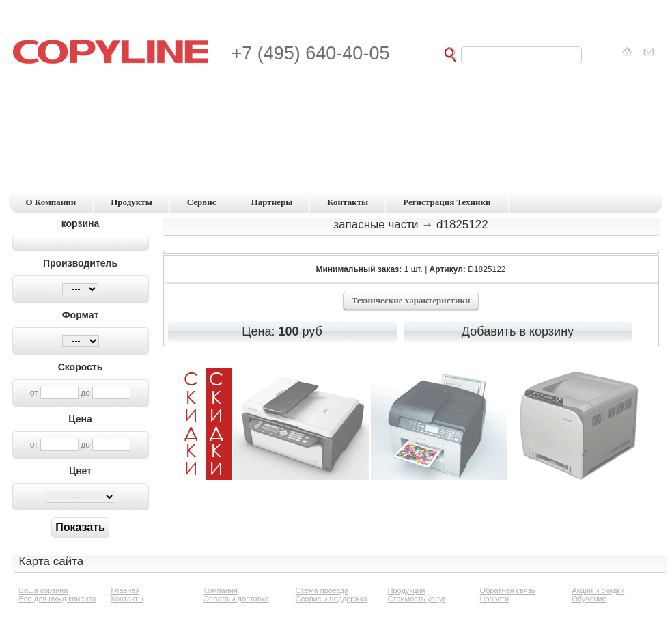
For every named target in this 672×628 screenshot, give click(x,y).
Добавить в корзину (518, 331)
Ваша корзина (44, 590)
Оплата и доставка (236, 599)
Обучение (589, 599)
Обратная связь (508, 590)
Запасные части (376, 224)
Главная (126, 590)
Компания (221, 590)
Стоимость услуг (417, 599)
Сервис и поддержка (332, 599)
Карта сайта (52, 561)
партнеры (272, 202)
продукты (131, 202)
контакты (348, 202)
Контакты (128, 599)
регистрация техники (447, 202)
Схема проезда (322, 590)
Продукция (407, 590)
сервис (202, 202)
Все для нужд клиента (58, 599)
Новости (495, 599)
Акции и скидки (599, 590)
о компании (51, 202)
